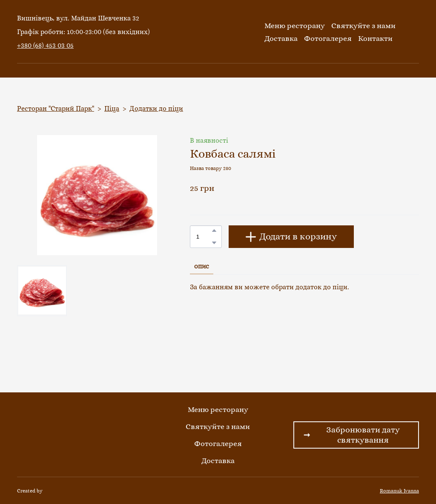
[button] (214, 230)
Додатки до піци (156, 108)
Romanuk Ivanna (399, 491)
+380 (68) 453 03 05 (45, 45)
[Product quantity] (204, 237)
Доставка (281, 38)
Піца (112, 108)
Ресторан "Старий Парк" (56, 108)
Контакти (375, 38)
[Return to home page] (216, 32)
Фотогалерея (328, 38)
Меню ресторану (295, 26)
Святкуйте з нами (363, 26)
